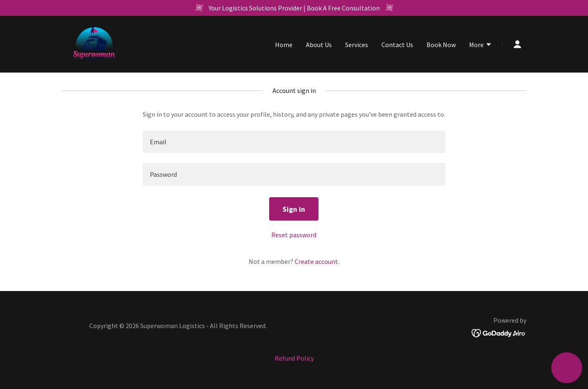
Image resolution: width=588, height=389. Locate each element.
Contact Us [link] (397, 45)
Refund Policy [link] (294, 358)
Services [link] (357, 45)
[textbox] (294, 142)
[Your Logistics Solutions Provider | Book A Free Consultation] (294, 8)
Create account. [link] (317, 261)
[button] (481, 45)
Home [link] (284, 45)
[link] (95, 43)
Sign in (294, 209)
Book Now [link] (441, 45)
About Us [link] (319, 45)
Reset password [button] (294, 235)
